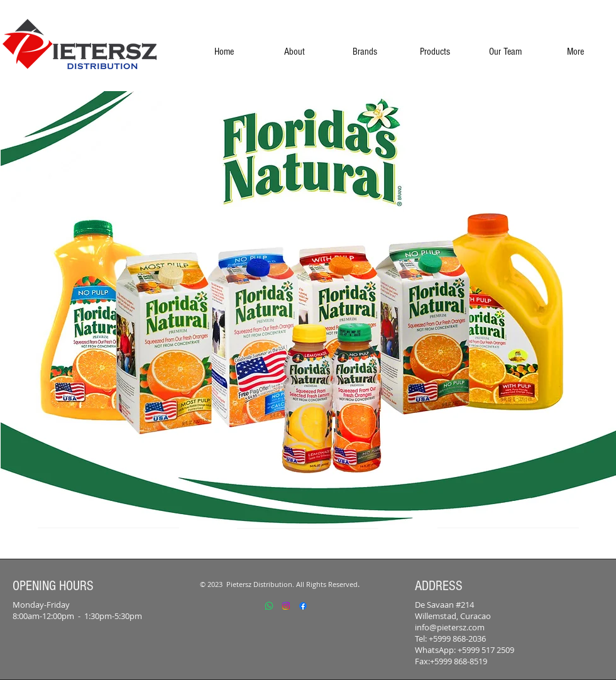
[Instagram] (286, 606)
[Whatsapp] (269, 606)
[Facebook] (303, 606)
